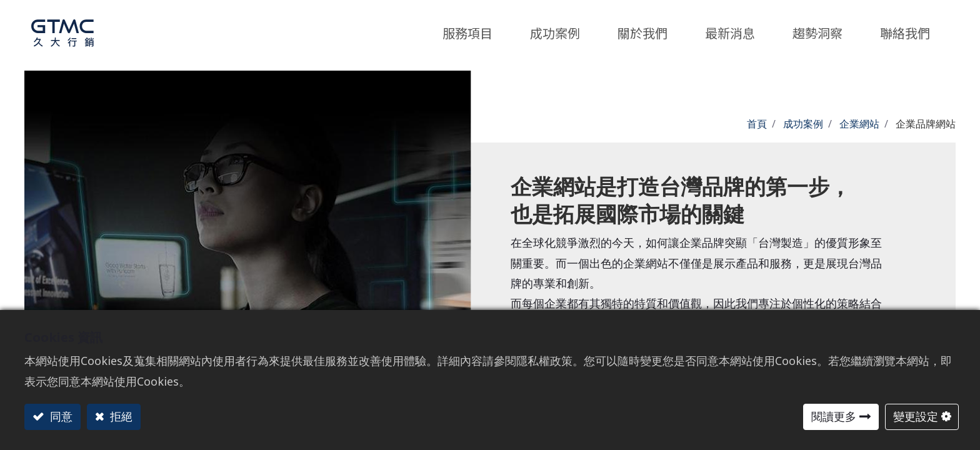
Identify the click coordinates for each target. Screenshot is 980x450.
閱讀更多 (834, 416)
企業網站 (859, 124)
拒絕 (120, 416)
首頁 (757, 124)
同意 (60, 416)
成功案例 (803, 124)
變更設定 (916, 416)
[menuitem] (817, 30)
